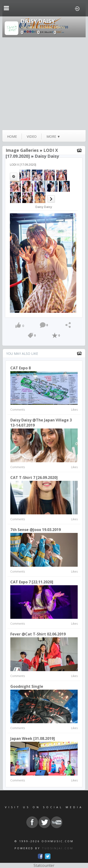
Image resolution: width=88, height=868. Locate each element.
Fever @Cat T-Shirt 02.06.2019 (38, 634)
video (32, 136)
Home (12, 136)
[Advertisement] (44, 84)
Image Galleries (22, 150)
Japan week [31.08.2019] (33, 738)
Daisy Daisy (47, 156)
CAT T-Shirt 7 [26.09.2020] (34, 478)
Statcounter (44, 865)
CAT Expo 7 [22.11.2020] (32, 582)
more (53, 136)
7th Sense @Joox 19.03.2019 (36, 530)
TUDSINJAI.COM (58, 848)
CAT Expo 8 (21, 368)
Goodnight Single (27, 686)
